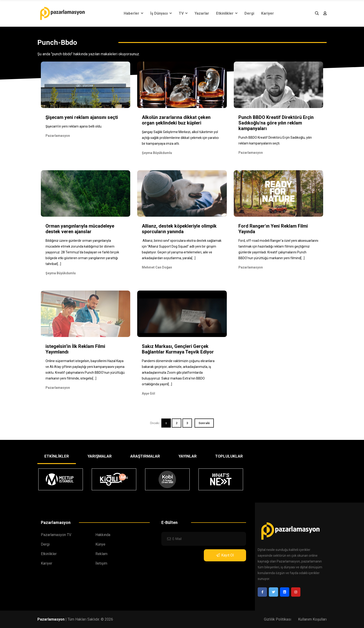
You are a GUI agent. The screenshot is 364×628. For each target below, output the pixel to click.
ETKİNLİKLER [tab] (57, 456)
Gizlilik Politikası (278, 619)
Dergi (249, 13)
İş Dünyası (161, 13)
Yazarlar (202, 13)
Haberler (133, 13)
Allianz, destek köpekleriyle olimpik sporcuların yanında (179, 229)
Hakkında (103, 535)
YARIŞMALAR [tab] (100, 456)
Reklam (101, 554)
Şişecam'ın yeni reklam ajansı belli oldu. (74, 126)
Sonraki (204, 423)
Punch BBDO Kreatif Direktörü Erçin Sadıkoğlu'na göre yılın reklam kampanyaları (276, 123)
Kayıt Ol (225, 555)
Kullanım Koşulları (312, 619)
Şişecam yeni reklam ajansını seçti (82, 117)
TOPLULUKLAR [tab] (229, 456)
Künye (100, 544)
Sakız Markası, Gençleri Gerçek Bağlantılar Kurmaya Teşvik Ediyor (178, 349)
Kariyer (268, 13)
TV (183, 13)
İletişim (101, 563)
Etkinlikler (227, 13)
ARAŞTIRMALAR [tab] (145, 456)
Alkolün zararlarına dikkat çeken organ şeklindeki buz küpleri (176, 120)
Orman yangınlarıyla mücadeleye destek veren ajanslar (80, 229)
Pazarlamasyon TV (56, 535)
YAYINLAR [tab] (188, 456)
